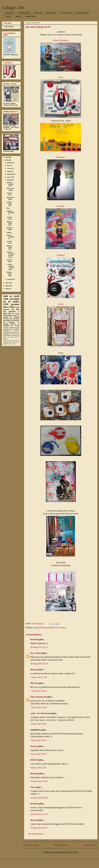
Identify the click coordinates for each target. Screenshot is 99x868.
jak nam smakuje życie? (10, 184)
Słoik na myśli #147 (9, 248)
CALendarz (11, 322)
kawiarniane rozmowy (83, 13)
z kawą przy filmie (66, 13)
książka (9, 232)
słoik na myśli (38, 13)
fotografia (6, 334)
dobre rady (14, 337)
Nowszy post (32, 845)
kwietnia (10, 174)
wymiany (8, 16)
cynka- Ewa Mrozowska (41, 713)
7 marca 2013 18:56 (38, 707)
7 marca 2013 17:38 (38, 677)
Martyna (34, 670)
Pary (8, 208)
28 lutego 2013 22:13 (39, 647)
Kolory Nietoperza (61, 40)
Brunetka (61, 206)
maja (9, 171)
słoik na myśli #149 (9, 204)
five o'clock (15, 314)
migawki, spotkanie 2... (11, 213)
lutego (9, 180)
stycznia (10, 279)
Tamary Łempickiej (11, 237)
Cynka (61, 304)
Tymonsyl (61, 255)
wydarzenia (16, 321)
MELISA (34, 683)
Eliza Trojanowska (38, 697)
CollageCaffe (13, 8)
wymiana (16, 317)
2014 (7, 157)
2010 (7, 289)
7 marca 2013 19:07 (38, 724)
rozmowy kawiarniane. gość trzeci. (11, 255)
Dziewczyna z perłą (10, 189)
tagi (18, 327)
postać (16, 336)
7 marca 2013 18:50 (38, 691)
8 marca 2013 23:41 (38, 768)
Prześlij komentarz (36, 834)
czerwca (10, 168)
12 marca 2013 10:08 (39, 798)
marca (9, 177)
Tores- (33, 787)
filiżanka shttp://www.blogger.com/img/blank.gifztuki (11, 341)
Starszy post (90, 845)
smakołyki (6, 326)
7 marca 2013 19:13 (38, 740)
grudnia (10, 163)
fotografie (15, 342)
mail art (14, 334)
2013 (7, 160)
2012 (7, 283)
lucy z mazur (36, 653)
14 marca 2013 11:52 (39, 814)
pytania (6, 317)
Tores (61, 77)
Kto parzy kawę (30, 16)
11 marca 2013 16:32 (39, 781)
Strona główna (10, 13)
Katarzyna (61, 157)
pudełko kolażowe (9, 324)
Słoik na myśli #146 (9, 274)
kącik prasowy (40, 627)
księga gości (9, 329)
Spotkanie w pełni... (11, 198)
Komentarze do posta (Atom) (66, 852)
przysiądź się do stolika (56, 627)
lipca (9, 166)
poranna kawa (9, 194)
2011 (7, 286)
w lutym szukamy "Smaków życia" (11, 267)
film (18, 309)
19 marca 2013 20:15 (39, 828)
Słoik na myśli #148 (9, 223)
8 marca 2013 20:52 (38, 754)
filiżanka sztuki (51, 13)
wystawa (15, 332)
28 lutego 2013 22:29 (39, 664)
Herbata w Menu (10, 229)
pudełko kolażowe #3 (8, 344)
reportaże (18, 16)
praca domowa (7, 336)
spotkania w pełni (24, 13)
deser (8, 319)
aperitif (5, 337)
